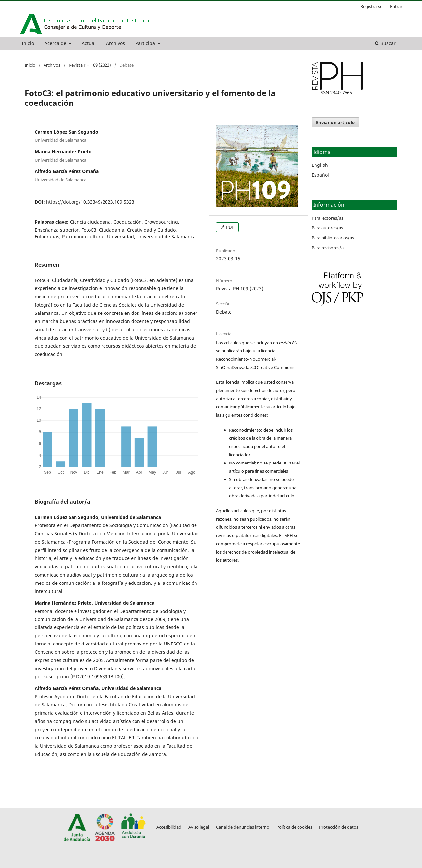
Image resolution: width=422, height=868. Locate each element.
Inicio (28, 43)
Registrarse (371, 6)
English (320, 165)
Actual (89, 43)
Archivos (116, 43)
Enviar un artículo (335, 122)
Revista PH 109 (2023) (90, 65)
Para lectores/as (327, 218)
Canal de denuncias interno (243, 827)
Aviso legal (199, 827)
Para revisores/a (328, 248)
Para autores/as (327, 228)
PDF (230, 227)
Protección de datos (339, 827)
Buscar (385, 43)
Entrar (396, 6)
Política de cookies (294, 827)
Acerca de (56, 43)
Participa (146, 43)
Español (320, 175)
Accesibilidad (169, 827)
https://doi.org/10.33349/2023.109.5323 (90, 202)
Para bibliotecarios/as (333, 238)
